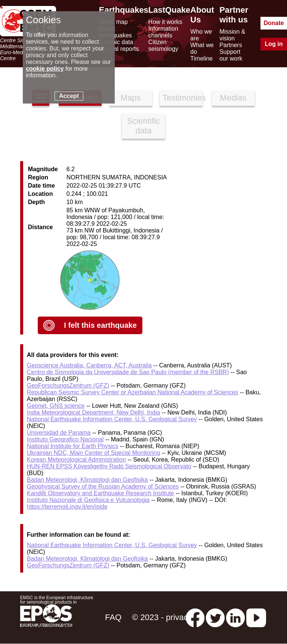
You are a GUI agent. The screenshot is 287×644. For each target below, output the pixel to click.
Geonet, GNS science (56, 406)
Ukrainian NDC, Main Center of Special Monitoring (94, 453)
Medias (233, 98)
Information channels (163, 32)
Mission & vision (232, 35)
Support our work (231, 55)
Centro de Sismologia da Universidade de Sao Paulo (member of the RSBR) (128, 372)
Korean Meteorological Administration (76, 460)
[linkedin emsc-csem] (235, 617)
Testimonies (183, 98)
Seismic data (116, 42)
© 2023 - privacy (162, 617)
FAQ (113, 617)
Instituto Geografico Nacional (65, 439)
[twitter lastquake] (215, 617)
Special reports (119, 49)
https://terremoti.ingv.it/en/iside (67, 507)
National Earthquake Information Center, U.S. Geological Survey (112, 419)
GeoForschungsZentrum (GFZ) (68, 386)
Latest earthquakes (115, 32)
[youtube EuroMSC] (256, 617)
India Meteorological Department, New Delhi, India (94, 412)
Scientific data (143, 126)
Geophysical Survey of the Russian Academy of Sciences (103, 486)
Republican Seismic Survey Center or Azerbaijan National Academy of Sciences (133, 392)
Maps (131, 98)
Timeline (201, 58)
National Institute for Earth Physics (73, 446)
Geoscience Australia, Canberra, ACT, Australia (89, 365)
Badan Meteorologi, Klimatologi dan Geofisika (87, 480)
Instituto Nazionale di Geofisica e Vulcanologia (88, 500)
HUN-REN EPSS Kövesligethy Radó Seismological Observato (109, 466)
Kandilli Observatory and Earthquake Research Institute (101, 493)
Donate (274, 23)
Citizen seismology (163, 45)
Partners (231, 45)
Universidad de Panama (59, 433)
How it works (165, 22)
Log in (274, 44)
